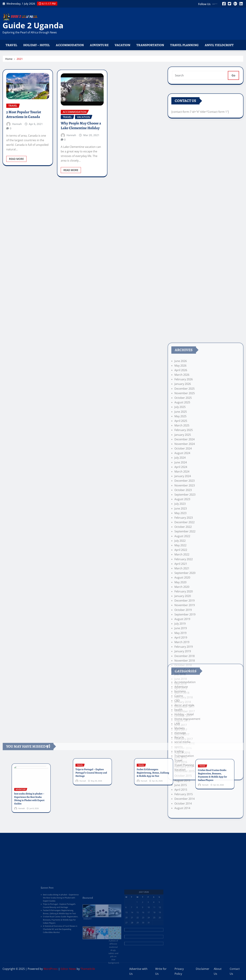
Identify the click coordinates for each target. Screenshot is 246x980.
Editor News (68, 969)
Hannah (17, 149)
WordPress (51, 969)
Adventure (99, 45)
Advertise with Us (138, 971)
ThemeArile (88, 969)
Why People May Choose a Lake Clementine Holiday (81, 154)
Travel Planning (184, 45)
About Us (218, 971)
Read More (16, 184)
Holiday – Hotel (36, 45)
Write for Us (161, 971)
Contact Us (235, 971)
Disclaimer (203, 969)
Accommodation (70, 45)
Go (233, 80)
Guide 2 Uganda (33, 25)
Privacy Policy (179, 971)
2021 (20, 60)
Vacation (122, 45)
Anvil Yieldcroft (219, 45)
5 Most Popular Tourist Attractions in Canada (24, 140)
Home (9, 60)
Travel (11, 45)
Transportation (150, 45)
